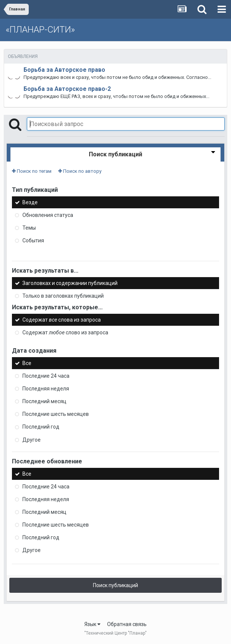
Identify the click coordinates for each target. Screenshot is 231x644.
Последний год (41, 427)
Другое (32, 440)
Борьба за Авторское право (64, 70)
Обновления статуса (48, 215)
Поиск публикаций (115, 585)
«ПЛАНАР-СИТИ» (40, 30)
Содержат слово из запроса (65, 332)
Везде (30, 202)
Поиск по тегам (32, 171)
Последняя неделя (46, 389)
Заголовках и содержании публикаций (70, 283)
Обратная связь (127, 624)
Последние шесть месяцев (56, 414)
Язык (92, 624)
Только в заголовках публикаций (63, 296)
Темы (29, 228)
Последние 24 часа (46, 376)
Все (27, 363)
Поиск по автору (80, 171)
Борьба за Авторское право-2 (67, 89)
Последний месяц (44, 401)
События (33, 240)
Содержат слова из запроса (62, 320)
